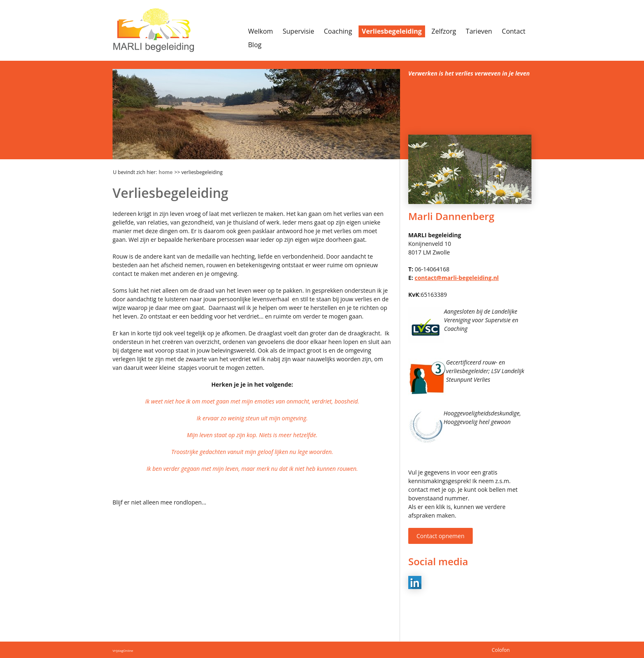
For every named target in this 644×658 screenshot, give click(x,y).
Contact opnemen (440, 536)
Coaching (338, 31)
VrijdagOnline (123, 650)
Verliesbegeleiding (392, 31)
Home (166, 172)
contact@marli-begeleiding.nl (457, 278)
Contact (514, 31)
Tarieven (479, 31)
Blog (255, 45)
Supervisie (298, 31)
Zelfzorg (444, 31)
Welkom (261, 31)
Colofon (501, 650)
